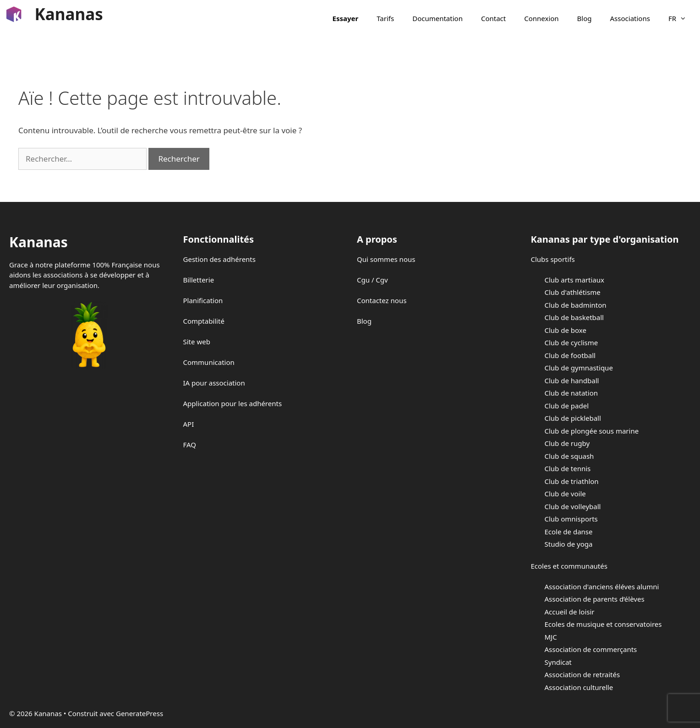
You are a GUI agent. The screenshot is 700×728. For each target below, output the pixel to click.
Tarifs (385, 18)
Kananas (69, 14)
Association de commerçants (591, 649)
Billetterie (199, 280)
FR (682, 18)
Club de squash (569, 456)
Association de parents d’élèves (595, 599)
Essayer (346, 18)
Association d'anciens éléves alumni (602, 587)
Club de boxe (566, 330)
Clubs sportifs (553, 259)
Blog (585, 18)
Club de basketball (574, 317)
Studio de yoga (569, 544)
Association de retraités (582, 674)
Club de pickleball (573, 418)
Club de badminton (576, 305)
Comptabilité (204, 321)
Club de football (570, 355)
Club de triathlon (572, 481)
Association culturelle (579, 687)
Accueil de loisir (570, 612)
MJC (551, 637)
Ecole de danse (569, 532)
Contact (493, 18)
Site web (197, 342)
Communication (209, 362)
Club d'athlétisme (573, 292)
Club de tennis (568, 468)
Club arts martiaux (574, 280)
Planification (203, 300)
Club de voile (565, 494)
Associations (630, 18)
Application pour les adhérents (233, 403)
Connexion (541, 18)
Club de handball (572, 380)
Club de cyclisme (571, 342)
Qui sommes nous (386, 259)
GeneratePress (139, 713)
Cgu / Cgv (372, 280)
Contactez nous (382, 300)
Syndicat (558, 662)
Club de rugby (567, 443)
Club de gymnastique (579, 368)
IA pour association (214, 383)
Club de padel (567, 406)
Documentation (437, 18)
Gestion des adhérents (219, 259)
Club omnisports (571, 519)
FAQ (190, 445)
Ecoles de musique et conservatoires (603, 624)
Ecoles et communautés (569, 566)
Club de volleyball (573, 506)
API (189, 424)
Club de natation (571, 393)
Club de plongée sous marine (592, 431)
